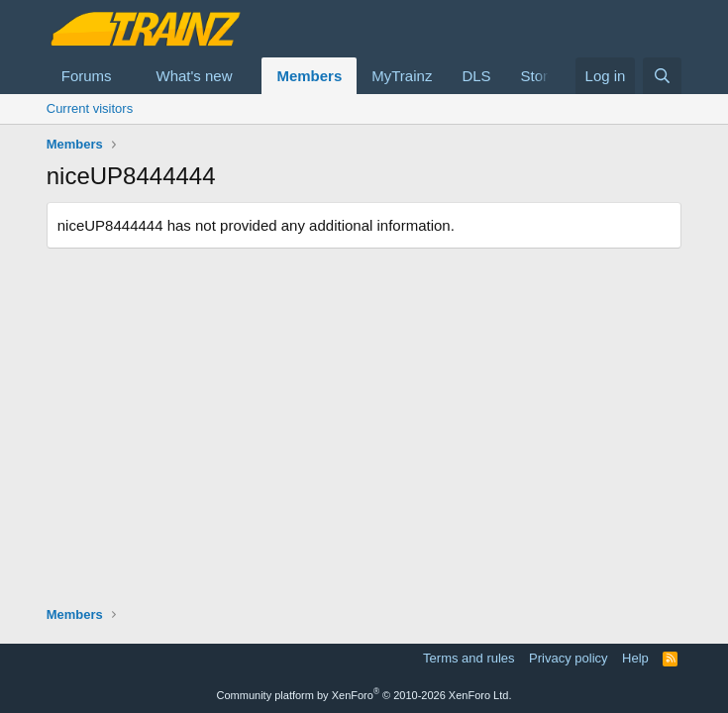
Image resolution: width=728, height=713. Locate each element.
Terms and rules (468, 658)
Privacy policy (568, 658)
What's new (194, 76)
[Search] (662, 76)
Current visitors (90, 108)
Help (635, 658)
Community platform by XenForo (364, 695)
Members (309, 76)
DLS (476, 76)
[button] (127, 76)
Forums (87, 76)
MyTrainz (402, 76)
